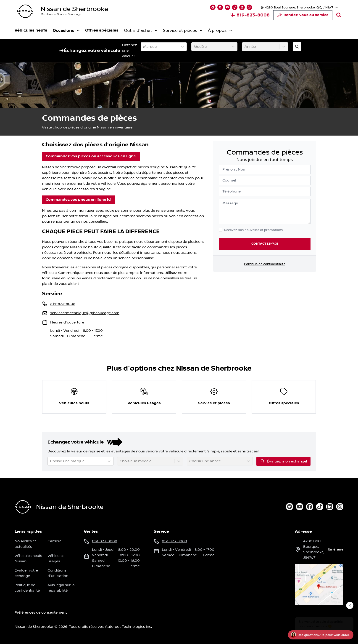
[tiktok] (320, 507)
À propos (220, 31)
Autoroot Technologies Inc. (128, 627)
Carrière (54, 541)
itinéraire (336, 549)
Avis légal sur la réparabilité (61, 588)
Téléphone (232, 191)
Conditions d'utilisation (58, 573)
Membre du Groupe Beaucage (61, 14)
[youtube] (300, 507)
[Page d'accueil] (23, 507)
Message (230, 203)
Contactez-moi (265, 244)
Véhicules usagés (56, 558)
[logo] (25, 11)
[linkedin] (330, 507)
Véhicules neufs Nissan (28, 558)
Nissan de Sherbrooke (74, 9)
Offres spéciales (102, 30)
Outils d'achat (141, 31)
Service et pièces (183, 31)
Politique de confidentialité (265, 264)
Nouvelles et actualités (25, 544)
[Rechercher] (339, 15)
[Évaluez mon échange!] (297, 47)
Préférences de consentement (41, 612)
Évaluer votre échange (26, 573)
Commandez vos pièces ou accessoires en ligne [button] (91, 156)
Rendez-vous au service (303, 16)
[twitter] (290, 507)
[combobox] (144, 47)
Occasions (66, 31)
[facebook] (310, 507)
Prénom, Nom (234, 169)
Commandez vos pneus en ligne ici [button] (79, 200)
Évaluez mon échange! (283, 461)
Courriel (229, 180)
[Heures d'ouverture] (299, 7)
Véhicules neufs (31, 30)
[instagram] (340, 507)
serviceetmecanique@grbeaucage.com (85, 313)
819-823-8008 (250, 15)
